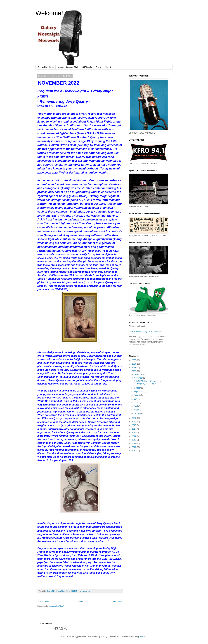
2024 (134, 364)
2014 (134, 436)
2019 (134, 425)
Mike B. (108, 67)
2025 (134, 360)
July (136, 399)
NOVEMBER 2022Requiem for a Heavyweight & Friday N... (147, 382)
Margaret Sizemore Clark (68, 67)
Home (80, 602)
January (138, 413)
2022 (134, 371)
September (139, 392)
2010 (134, 451)
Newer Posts (43, 602)
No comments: (85, 591)
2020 (134, 422)
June (136, 403)
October (138, 388)
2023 (134, 368)
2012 (134, 443)
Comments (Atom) (56, 606)
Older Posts (117, 602)
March (137, 410)
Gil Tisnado (87, 67)
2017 (134, 429)
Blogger (143, 637)
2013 (134, 440)
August (137, 395)
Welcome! (49, 13)
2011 (134, 447)
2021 (134, 418)
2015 (134, 433)
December (139, 374)
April (136, 406)
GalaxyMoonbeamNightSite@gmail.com (145, 331)
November (139, 378)
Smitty (98, 67)
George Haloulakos (46, 67)
